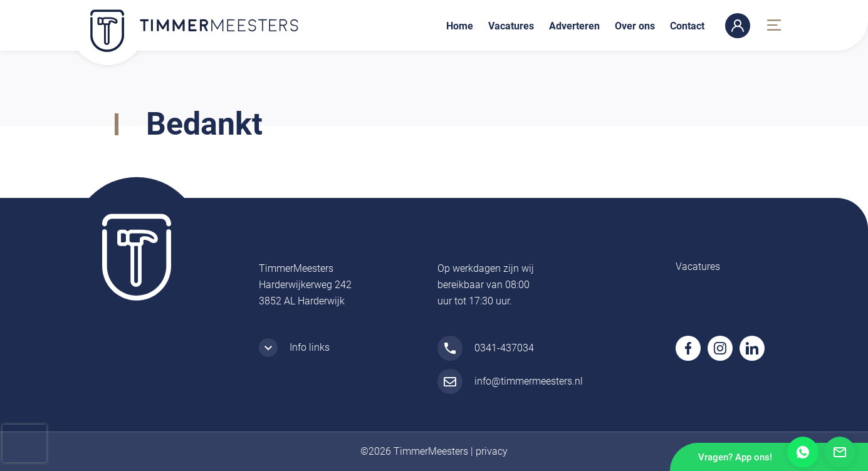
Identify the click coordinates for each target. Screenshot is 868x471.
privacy (492, 451)
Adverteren (574, 26)
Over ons (635, 26)
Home (460, 26)
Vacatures (511, 26)
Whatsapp (803, 452)
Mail (840, 452)
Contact (687, 26)
